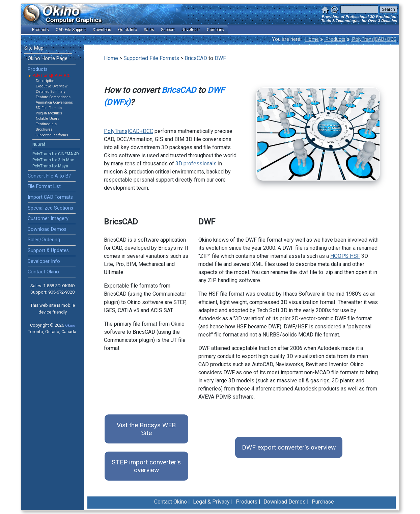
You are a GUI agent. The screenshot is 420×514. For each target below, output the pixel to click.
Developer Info (44, 261)
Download (102, 30)
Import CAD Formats (50, 197)
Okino (70, 326)
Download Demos (47, 229)
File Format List (44, 186)
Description (45, 81)
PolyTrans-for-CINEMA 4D (56, 154)
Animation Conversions (54, 102)
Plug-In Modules (49, 113)
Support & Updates (48, 251)
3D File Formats (49, 108)
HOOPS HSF (345, 256)
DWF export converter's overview (289, 447)
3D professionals (196, 164)
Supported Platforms (52, 135)
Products (335, 39)
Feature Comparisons (53, 97)
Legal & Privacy (211, 502)
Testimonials (46, 124)
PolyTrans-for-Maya (50, 166)
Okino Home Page (48, 59)
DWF (220, 58)
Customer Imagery (48, 219)
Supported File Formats (151, 58)
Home (312, 39)
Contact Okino (43, 272)
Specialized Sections (50, 208)
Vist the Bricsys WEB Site (146, 429)
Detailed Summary (51, 92)
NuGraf (39, 144)
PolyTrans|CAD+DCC (374, 39)
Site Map (34, 48)
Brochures (44, 129)
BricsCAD (196, 58)
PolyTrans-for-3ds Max (53, 160)
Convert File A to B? (49, 176)
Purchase (323, 502)
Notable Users (48, 119)
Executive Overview (52, 86)
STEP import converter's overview (146, 466)
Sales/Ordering (44, 240)
